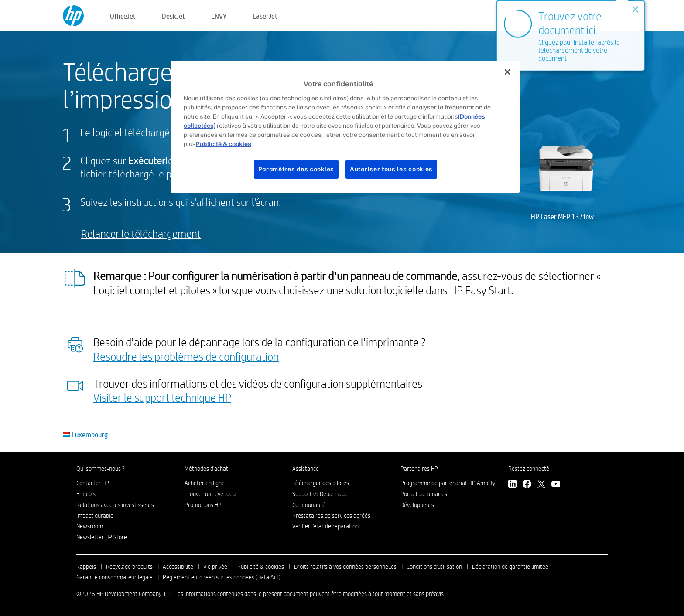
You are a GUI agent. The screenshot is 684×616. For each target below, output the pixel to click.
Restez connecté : (530, 469)
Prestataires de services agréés (331, 516)
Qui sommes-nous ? (101, 469)
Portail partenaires (424, 494)
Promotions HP (203, 505)
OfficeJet (123, 16)
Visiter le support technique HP (162, 397)
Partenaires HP (419, 469)
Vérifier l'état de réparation (325, 526)
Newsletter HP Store (102, 537)
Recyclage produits (129, 567)
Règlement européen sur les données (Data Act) (222, 577)
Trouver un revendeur (211, 494)
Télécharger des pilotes (321, 483)
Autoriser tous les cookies (391, 169)
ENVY (219, 16)
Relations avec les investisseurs (115, 505)
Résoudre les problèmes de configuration (186, 356)
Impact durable (95, 516)
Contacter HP (93, 483)
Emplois (86, 494)
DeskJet (173, 16)
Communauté (309, 505)
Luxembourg (90, 434)
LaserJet (265, 16)
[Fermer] (507, 72)
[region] (345, 127)
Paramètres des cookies (296, 169)
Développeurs (418, 505)
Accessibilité (178, 567)
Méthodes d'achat (206, 469)
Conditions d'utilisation (434, 567)
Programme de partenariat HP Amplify (448, 483)
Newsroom (90, 526)
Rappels (86, 567)
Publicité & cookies (261, 567)
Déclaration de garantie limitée (510, 567)
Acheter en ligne (205, 483)
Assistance (306, 469)
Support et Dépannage (320, 494)
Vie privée (215, 567)
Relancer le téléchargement (141, 233)
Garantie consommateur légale (115, 577)
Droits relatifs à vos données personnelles (345, 567)
